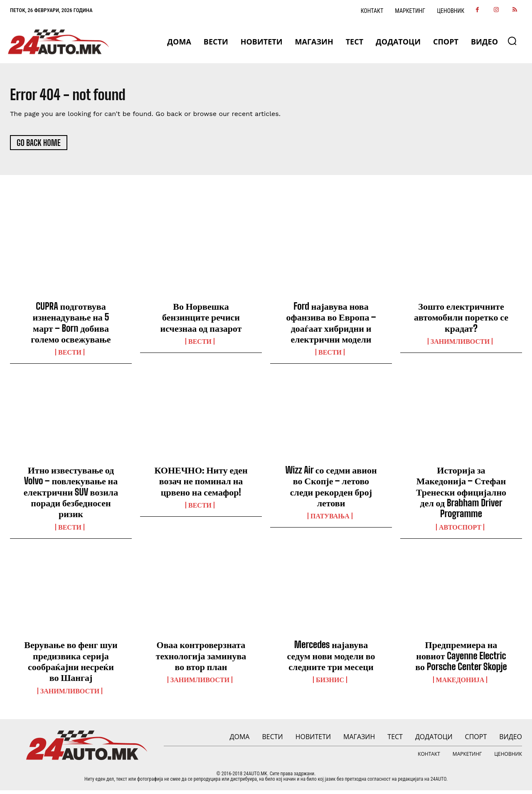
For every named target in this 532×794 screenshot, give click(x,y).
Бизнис (330, 683)
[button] (512, 41)
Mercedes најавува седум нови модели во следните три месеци (331, 659)
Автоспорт (460, 530)
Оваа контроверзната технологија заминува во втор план (201, 659)
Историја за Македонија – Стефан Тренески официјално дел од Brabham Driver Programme (461, 495)
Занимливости (460, 345)
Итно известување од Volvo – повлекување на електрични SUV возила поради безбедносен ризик (71, 495)
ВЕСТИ (70, 356)
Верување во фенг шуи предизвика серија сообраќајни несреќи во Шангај (71, 665)
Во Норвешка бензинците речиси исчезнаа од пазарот (201, 321)
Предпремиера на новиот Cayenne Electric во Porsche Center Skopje (461, 659)
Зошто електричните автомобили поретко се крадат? (461, 321)
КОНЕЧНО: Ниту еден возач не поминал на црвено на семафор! (201, 484)
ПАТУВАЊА (330, 520)
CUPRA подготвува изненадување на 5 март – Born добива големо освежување (71, 326)
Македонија (460, 683)
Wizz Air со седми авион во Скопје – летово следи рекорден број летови (331, 490)
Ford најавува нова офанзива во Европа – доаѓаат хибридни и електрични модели (331, 326)
